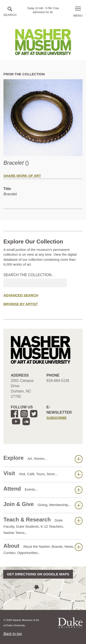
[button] (10, 12)
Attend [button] (43, 490)
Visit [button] (43, 474)
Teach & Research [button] (43, 525)
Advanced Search (21, 295)
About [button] (43, 549)
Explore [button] (43, 459)
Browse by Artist (21, 304)
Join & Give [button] (43, 505)
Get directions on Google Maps (38, 574)
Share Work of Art (22, 176)
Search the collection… (29, 275)
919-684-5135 (58, 381)
